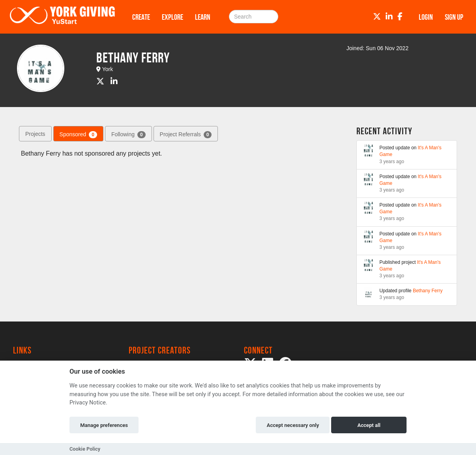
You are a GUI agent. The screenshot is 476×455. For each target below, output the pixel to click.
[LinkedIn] (389, 17)
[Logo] (62, 17)
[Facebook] (400, 17)
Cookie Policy (85, 449)
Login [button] (426, 17)
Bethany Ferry (428, 291)
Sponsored (78, 135)
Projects (35, 134)
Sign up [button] (454, 17)
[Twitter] (377, 17)
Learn (203, 17)
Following (128, 135)
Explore (172, 17)
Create (141, 17)
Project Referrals (186, 135)
